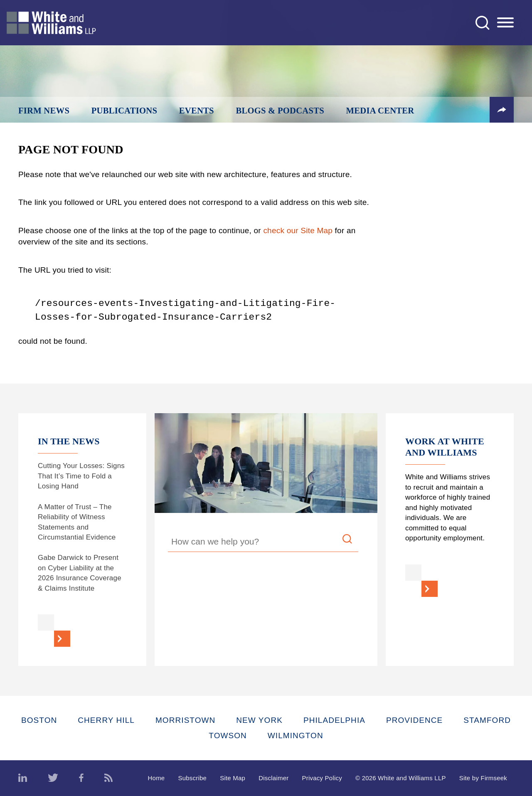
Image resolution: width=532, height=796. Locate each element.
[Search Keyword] (263, 543)
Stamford (487, 720)
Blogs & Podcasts (280, 111)
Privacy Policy (322, 778)
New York (259, 720)
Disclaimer (273, 778)
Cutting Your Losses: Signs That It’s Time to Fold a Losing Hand (81, 476)
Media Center (380, 111)
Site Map (233, 778)
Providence (414, 720)
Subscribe (192, 778)
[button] (502, 110)
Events (197, 111)
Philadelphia (334, 720)
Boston (39, 720)
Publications (124, 111)
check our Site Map (298, 230)
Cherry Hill (106, 720)
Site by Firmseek (483, 778)
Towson (228, 736)
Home (156, 778)
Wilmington (296, 736)
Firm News (44, 111)
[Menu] (505, 23)
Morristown (185, 720)
